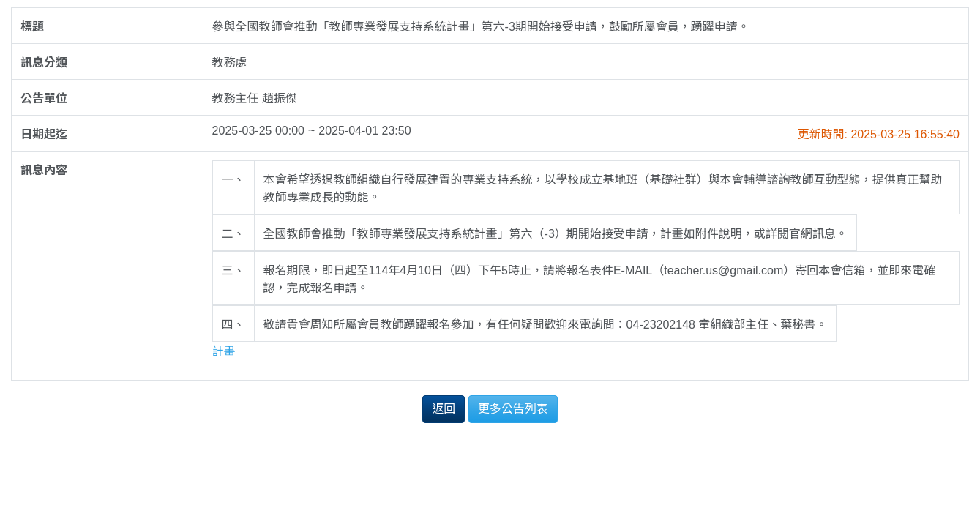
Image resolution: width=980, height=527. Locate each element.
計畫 (224, 352)
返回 (444, 409)
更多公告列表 (513, 409)
